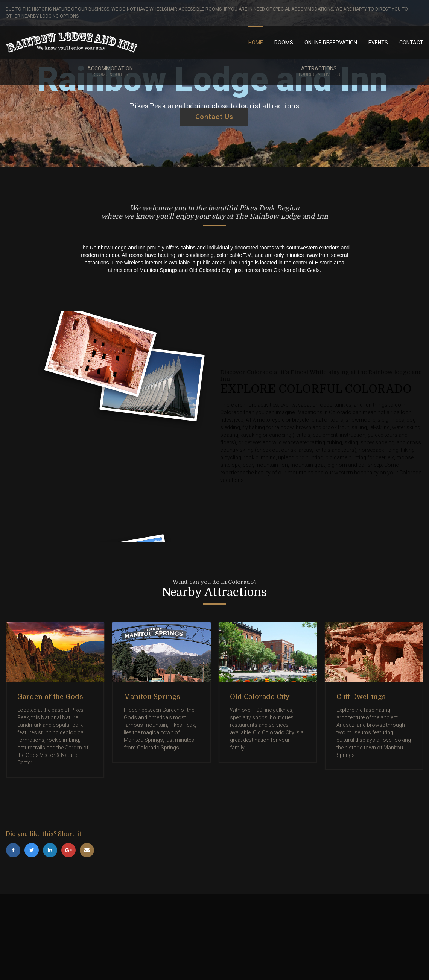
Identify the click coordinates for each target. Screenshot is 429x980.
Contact (411, 43)
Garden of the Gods (50, 697)
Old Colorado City (260, 697)
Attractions (319, 72)
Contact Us (214, 129)
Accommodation (110, 72)
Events (378, 43)
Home (256, 43)
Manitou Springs (152, 697)
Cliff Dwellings (361, 697)
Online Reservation (331, 43)
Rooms (284, 43)
